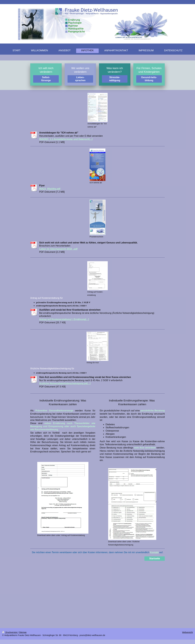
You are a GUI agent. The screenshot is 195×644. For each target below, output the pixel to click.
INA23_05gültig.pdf (50, 189)
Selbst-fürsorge (46, 79)
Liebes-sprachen (80, 79)
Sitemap (23, 632)
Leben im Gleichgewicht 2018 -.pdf (58, 249)
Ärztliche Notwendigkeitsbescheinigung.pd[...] (65, 383)
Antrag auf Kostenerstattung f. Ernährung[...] (64, 319)
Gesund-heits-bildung (149, 79)
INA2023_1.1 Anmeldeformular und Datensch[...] (66, 139)
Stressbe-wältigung (115, 79)
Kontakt (154, 552)
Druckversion (10, 632)
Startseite (155, 558)
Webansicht (187, 632)
